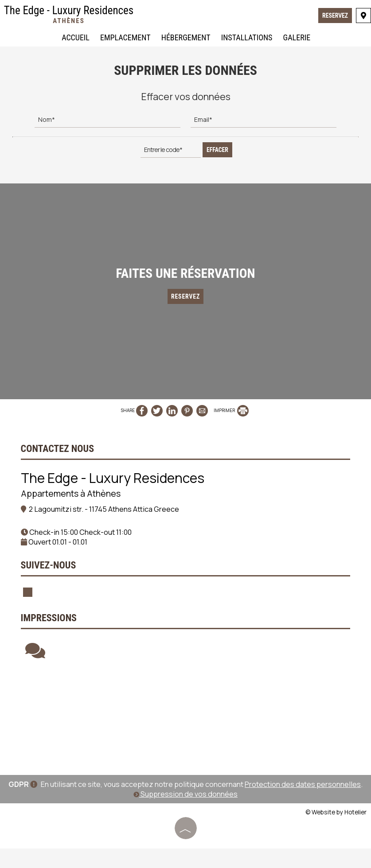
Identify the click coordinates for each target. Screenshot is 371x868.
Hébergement (185, 38)
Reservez (334, 16)
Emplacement (125, 38)
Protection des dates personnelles (303, 804)
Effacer (218, 148)
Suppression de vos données (185, 814)
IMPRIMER (231, 417)
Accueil (75, 38)
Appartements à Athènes (72, 501)
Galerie (297, 38)
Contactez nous (59, 457)
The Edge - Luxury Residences (69, 15)
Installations (246, 38)
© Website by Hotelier (336, 832)
